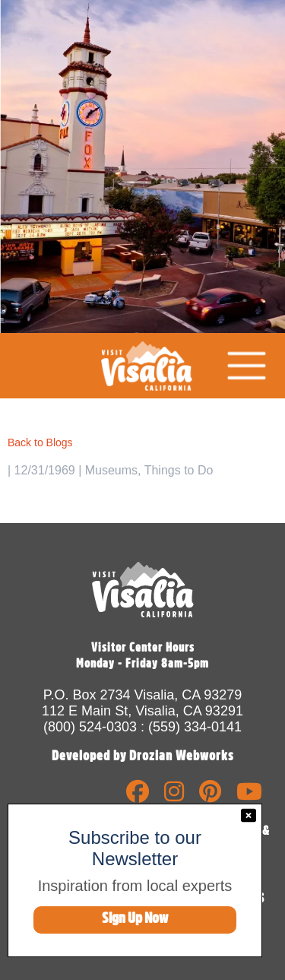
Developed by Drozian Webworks (143, 756)
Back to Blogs (40, 442)
